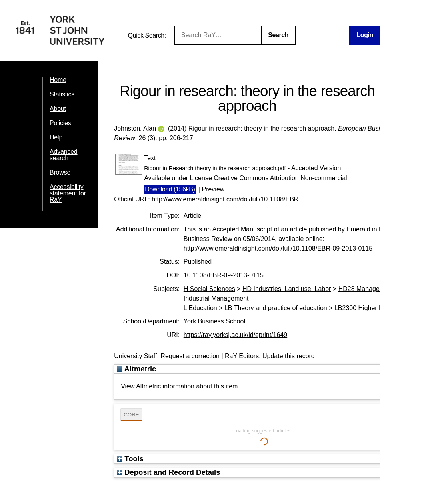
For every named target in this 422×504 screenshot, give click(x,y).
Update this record (289, 356)
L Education (200, 308)
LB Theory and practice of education (276, 308)
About (58, 109)
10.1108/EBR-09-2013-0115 (224, 275)
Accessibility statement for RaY (68, 193)
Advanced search (64, 155)
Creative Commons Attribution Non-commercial (280, 178)
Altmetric (136, 369)
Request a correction (190, 356)
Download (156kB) (170, 189)
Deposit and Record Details (168, 472)
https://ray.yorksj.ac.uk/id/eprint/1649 (235, 335)
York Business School (214, 321)
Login (365, 35)
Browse (60, 172)
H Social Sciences (209, 289)
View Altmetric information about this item (179, 386)
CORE (131, 415)
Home (58, 80)
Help (56, 137)
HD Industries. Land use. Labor (287, 289)
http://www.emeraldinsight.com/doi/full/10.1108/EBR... (228, 199)
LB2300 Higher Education (371, 308)
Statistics (62, 94)
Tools (130, 459)
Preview (213, 189)
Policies (60, 123)
